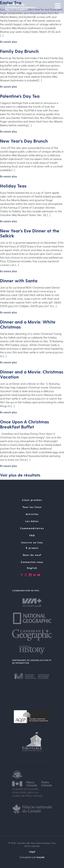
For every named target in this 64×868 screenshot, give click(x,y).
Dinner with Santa (19, 281)
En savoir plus (8, 42)
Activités (32, 514)
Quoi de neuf (32, 555)
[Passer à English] (32, 568)
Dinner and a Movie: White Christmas (28, 324)
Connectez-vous (32, 562)
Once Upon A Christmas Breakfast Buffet (24, 424)
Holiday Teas (13, 186)
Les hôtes (32, 521)
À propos (32, 548)
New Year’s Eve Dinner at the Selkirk (30, 233)
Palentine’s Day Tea (20, 96)
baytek (41, 857)
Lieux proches (32, 500)
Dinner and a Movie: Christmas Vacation (32, 374)
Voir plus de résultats (20, 475)
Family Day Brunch (19, 51)
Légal (32, 852)
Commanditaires (32, 528)
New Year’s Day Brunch (24, 141)
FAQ (32, 535)
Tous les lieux (32, 507)
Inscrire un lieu (32, 542)
